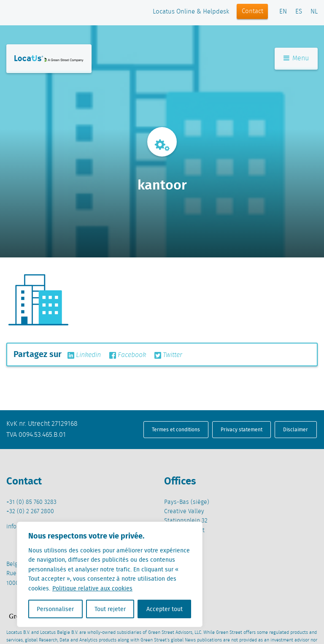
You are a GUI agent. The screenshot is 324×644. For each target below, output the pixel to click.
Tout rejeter (110, 609)
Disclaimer (296, 429)
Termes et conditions (176, 429)
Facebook (128, 355)
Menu (296, 58)
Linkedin (84, 355)
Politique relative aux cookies (92, 588)
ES (299, 12)
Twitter (168, 355)
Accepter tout (165, 609)
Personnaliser (55, 609)
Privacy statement (242, 429)
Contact (252, 11)
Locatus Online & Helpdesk (191, 12)
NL (314, 12)
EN (283, 12)
